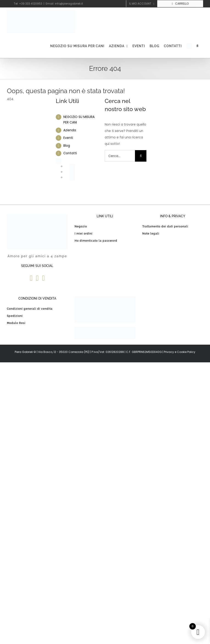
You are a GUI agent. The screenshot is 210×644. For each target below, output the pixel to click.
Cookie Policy (186, 352)
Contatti (70, 153)
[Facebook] (31, 278)
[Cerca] (141, 156)
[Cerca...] (120, 156)
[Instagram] (43, 278)
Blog (67, 146)
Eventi (68, 138)
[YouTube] (37, 278)
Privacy (169, 352)
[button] (197, 46)
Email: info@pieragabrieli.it (64, 4)
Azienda (70, 130)
